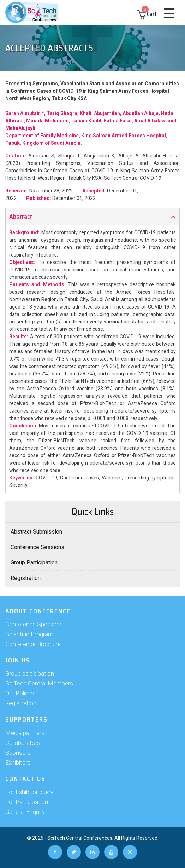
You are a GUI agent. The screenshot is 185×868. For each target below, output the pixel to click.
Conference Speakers (33, 624)
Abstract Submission (36, 532)
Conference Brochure (33, 644)
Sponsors (18, 753)
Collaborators (23, 743)
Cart (147, 14)
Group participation (30, 673)
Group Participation (34, 562)
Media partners (25, 733)
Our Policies (20, 693)
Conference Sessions (37, 547)
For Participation (27, 802)
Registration (26, 578)
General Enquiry (25, 812)
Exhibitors (18, 763)
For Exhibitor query (29, 792)
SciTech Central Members (39, 683)
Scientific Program (29, 634)
